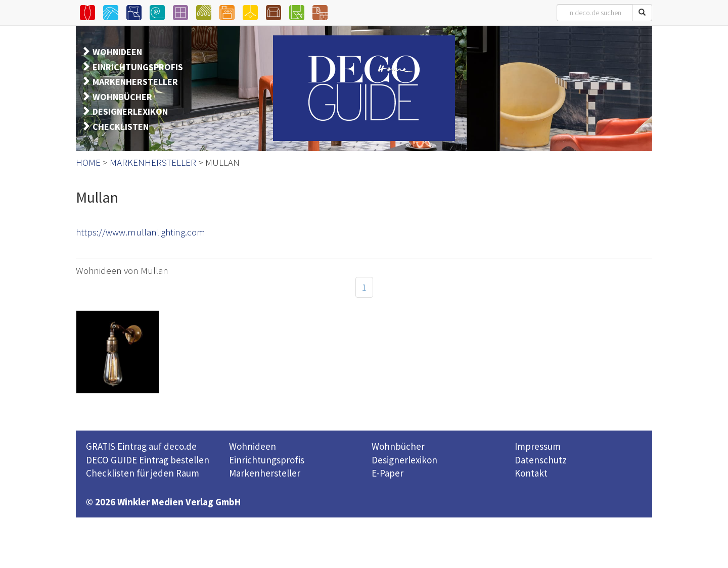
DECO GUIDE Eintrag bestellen (148, 460)
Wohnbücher (398, 446)
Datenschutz (541, 460)
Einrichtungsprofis (267, 460)
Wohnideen (253, 446)
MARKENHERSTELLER (135, 82)
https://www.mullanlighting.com (141, 232)
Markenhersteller (265, 473)
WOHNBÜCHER (122, 97)
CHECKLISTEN (121, 127)
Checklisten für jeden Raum (143, 473)
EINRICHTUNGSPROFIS (138, 67)
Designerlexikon (404, 460)
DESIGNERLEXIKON (130, 111)
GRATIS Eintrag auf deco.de (141, 446)
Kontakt (531, 473)
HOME (88, 162)
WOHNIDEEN (117, 52)
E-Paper (388, 473)
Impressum (538, 446)
